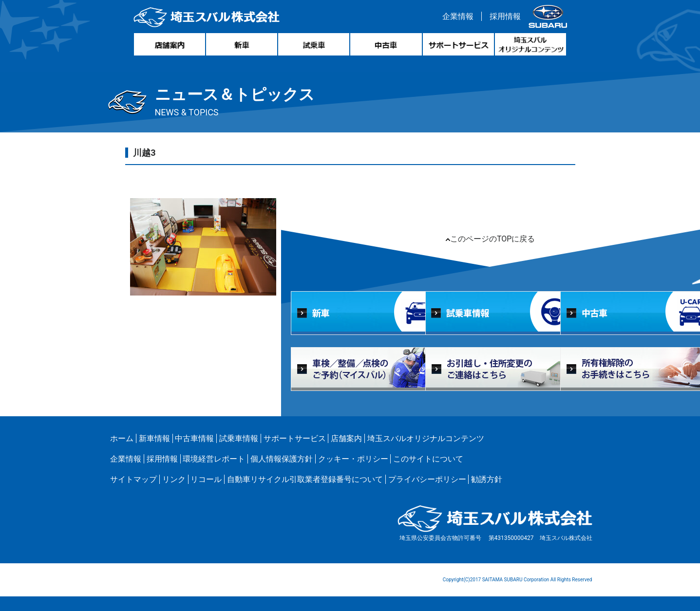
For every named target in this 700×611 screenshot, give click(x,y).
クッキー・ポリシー (353, 459)
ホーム (122, 438)
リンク (174, 479)
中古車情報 (194, 438)
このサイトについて (428, 459)
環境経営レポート (214, 459)
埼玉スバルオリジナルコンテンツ (426, 438)
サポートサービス (295, 438)
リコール (206, 479)
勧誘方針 (487, 479)
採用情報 (505, 16)
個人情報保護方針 (282, 459)
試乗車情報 (239, 438)
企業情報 (458, 16)
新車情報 (154, 438)
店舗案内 (346, 438)
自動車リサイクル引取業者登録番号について (305, 479)
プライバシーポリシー (427, 479)
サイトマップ (133, 479)
